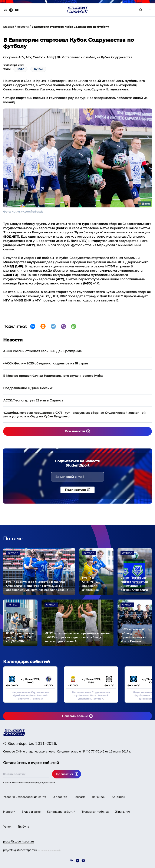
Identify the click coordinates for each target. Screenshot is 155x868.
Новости (23, 27)
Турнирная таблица (95, 812)
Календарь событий (61, 812)
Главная (9, 27)
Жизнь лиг (123, 812)
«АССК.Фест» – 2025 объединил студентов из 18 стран (46, 363)
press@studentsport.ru (19, 842)
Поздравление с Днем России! (28, 388)
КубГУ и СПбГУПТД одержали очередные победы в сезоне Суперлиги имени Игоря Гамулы (95, 584)
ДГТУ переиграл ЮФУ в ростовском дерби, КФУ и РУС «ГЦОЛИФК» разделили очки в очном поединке (20, 635)
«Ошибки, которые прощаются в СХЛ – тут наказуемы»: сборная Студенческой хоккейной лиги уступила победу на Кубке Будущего (74, 415)
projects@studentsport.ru (20, 850)
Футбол (38, 69)
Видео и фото (31, 812)
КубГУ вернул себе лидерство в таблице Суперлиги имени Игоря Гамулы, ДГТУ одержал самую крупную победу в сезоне (37, 586)
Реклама (80, 797)
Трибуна (23, 827)
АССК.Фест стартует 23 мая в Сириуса (33, 400)
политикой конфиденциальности (37, 783)
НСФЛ (20, 69)
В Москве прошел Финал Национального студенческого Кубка (53, 376)
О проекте (60, 797)
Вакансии (99, 797)
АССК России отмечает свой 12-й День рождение (42, 351)
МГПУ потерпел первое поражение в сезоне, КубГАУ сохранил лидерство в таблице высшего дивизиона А (77, 637)
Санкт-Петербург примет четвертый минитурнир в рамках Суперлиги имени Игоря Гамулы (134, 584)
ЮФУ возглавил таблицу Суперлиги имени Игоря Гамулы (133, 635)
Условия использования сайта (25, 797)
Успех (7, 827)
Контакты (118, 797)
